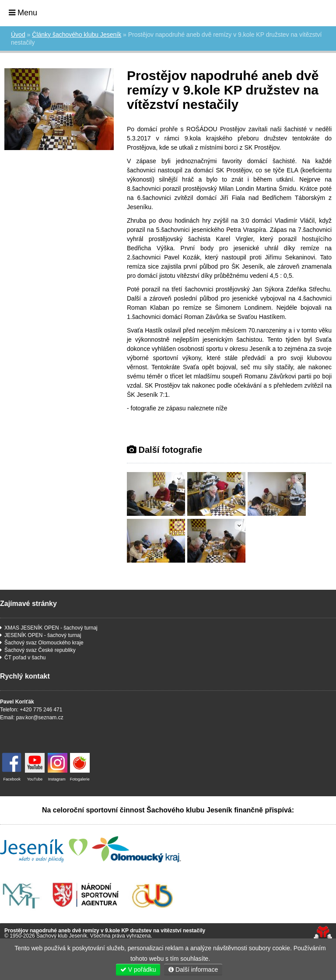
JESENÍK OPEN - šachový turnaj (43, 635)
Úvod (306, 12)
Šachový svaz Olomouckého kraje (44, 643)
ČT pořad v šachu (25, 658)
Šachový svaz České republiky (40, 650)
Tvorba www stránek (323, 933)
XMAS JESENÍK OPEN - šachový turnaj (51, 628)
